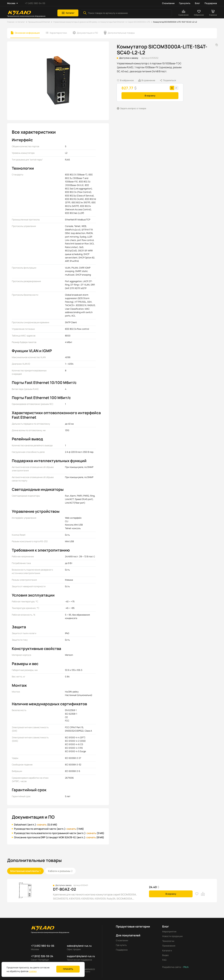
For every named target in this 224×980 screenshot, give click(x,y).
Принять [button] (68, 969)
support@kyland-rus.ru (81, 956)
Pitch (186, 967)
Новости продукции (172, 936)
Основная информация (27, 33)
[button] (68, 13)
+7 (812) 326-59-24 (42, 956)
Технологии (168, 941)
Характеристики (58, 33)
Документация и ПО (87, 33)
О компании (168, 3)
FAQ (164, 960)
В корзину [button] (150, 96)
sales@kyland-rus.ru (79, 946)
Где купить (185, 3)
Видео (165, 955)
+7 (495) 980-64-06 (35, 3)
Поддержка (211, 3)
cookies (33, 971)
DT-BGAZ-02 (64, 889)
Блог (197, 3)
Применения (169, 946)
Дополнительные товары (121, 33)
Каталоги (167, 950)
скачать (42, 825)
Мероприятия (169, 931)
